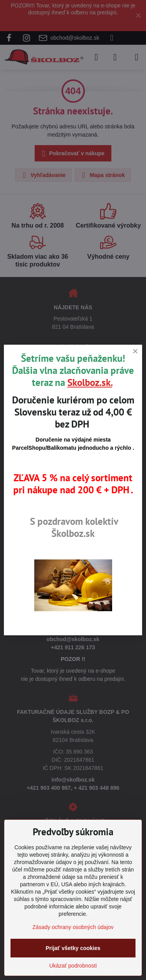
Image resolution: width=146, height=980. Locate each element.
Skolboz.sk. (90, 382)
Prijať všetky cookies (73, 948)
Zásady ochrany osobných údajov (73, 927)
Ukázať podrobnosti (73, 966)
